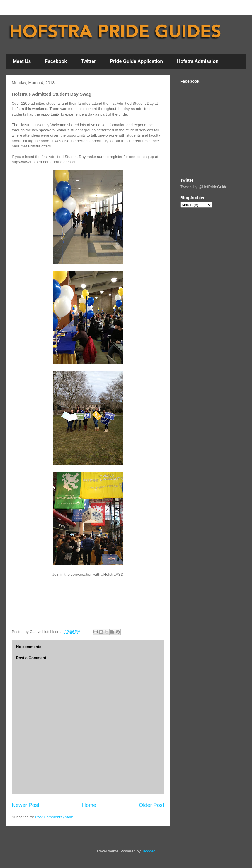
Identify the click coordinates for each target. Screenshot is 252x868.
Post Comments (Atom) (55, 817)
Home (89, 805)
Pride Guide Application (136, 61)
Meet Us (22, 61)
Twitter (88, 61)
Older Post (151, 805)
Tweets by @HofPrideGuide (204, 187)
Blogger (148, 851)
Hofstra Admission (198, 61)
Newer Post (25, 805)
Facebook (56, 61)
